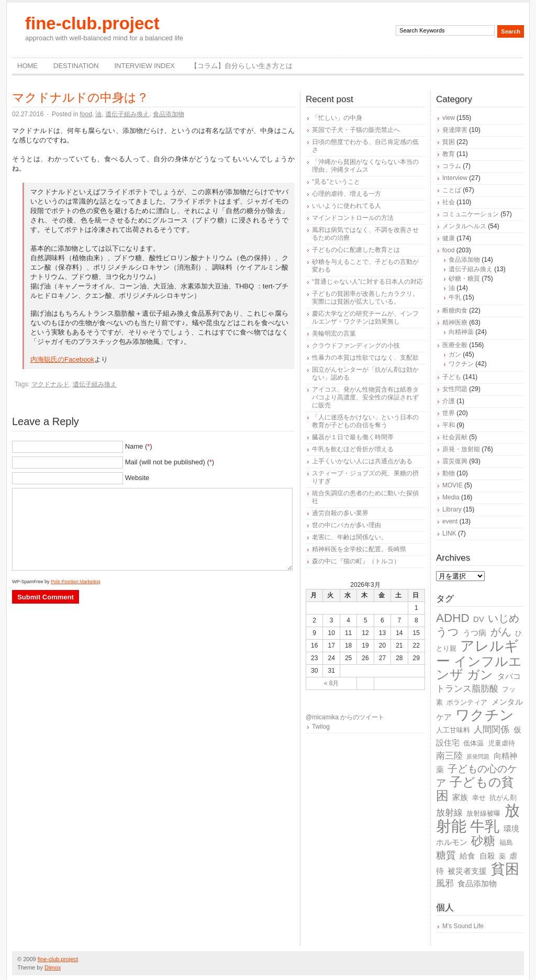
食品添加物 (169, 114)
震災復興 (455, 461)
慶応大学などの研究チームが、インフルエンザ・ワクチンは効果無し (365, 318)
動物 (449, 473)
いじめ (504, 618)
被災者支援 (467, 871)
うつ (448, 632)
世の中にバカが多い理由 (347, 525)
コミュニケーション (471, 214)
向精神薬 (461, 332)
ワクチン (461, 364)
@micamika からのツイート (345, 717)
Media (451, 497)
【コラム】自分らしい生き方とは (242, 66)
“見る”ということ (336, 182)
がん (501, 632)
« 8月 (332, 683)
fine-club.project (92, 23)
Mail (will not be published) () (170, 462)
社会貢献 (455, 437)
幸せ (479, 798)
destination (76, 66)
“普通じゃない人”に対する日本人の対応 (367, 282)
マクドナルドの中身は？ (80, 97)
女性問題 (455, 389)
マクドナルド (50, 384)
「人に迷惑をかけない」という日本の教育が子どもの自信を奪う (365, 421)
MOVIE (453, 485)
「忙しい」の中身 (337, 118)
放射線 (449, 813)
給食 (467, 856)
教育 (449, 154)
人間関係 (492, 730)
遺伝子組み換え (127, 114)
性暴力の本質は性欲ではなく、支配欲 (365, 358)
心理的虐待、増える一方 (347, 194)
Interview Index (144, 66)
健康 (449, 238)
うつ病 (474, 633)
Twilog (321, 727)
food (86, 114)
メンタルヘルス (464, 226)
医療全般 (455, 345)
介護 (449, 401)
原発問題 (478, 756)
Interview (455, 178)
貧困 (449, 142)
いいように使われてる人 (347, 206)
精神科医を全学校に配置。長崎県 (359, 549)
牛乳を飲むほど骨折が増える (353, 449)
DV (479, 619)
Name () (139, 446)
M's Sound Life (463, 926)
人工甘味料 (453, 730)
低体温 (473, 743)
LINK (449, 533)
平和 (449, 425)
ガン (455, 354)
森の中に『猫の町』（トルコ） (356, 561)
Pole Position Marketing (76, 582)
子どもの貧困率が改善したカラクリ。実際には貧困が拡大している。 (365, 298)
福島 (506, 843)
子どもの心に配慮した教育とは (356, 250)
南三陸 (449, 756)
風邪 (445, 883)
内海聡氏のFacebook (62, 359)
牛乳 (455, 297)
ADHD (453, 618)
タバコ (509, 676)
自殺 (487, 856)
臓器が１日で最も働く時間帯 (353, 437)
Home (27, 66)
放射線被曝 (483, 813)
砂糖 (483, 841)
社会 (449, 202)
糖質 (446, 855)
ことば (452, 190)
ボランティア (467, 702)
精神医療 (455, 322)
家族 (460, 797)
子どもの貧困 (475, 789)
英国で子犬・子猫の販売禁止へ (356, 130)
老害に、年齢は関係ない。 (350, 537)
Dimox (53, 967)
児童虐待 (501, 743)
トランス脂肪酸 (467, 689)
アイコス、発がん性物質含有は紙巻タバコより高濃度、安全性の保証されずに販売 (365, 397)
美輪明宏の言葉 (334, 333)
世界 (449, 413)
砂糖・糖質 (464, 279)
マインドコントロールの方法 (353, 218)
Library (452, 509)
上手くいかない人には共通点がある (362, 461)
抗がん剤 (503, 798)
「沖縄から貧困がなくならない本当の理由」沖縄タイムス (365, 166)
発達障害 (455, 130)
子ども (452, 377)
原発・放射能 (461, 449)
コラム (452, 166)
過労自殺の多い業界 (340, 513)
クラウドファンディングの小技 (356, 346)
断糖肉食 (455, 310)
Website (137, 478)
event (450, 521)
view (449, 118)
